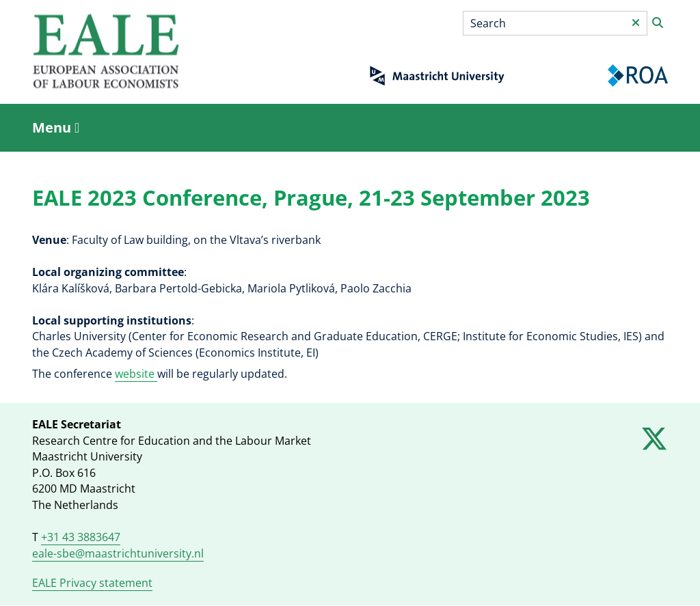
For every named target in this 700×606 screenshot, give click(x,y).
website (136, 374)
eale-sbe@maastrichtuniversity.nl (118, 553)
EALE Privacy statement (92, 583)
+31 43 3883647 (81, 537)
